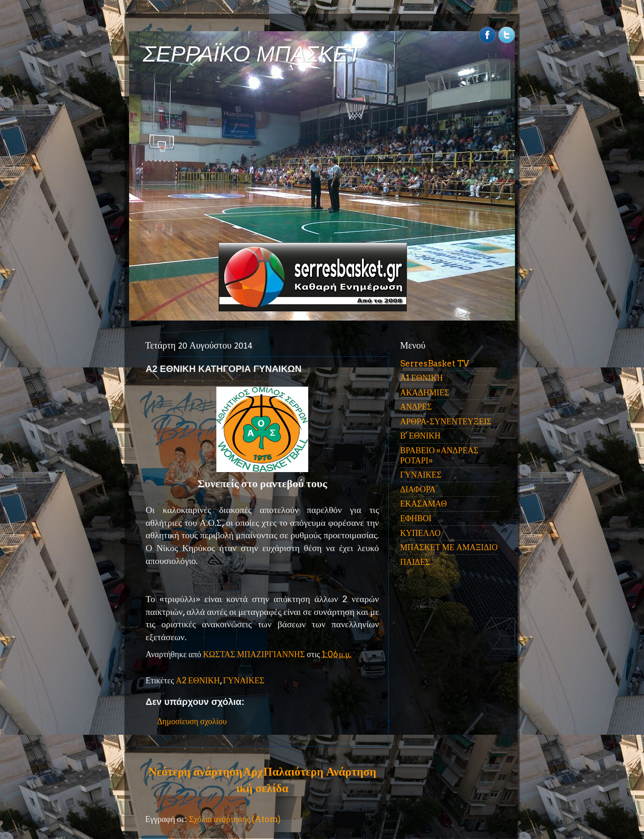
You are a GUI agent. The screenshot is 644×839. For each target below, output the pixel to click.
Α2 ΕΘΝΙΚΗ (198, 680)
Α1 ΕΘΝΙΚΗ (421, 378)
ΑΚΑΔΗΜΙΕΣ (425, 392)
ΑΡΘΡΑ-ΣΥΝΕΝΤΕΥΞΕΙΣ (446, 421)
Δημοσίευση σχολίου (192, 721)
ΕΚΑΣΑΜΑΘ (424, 504)
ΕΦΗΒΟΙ (416, 518)
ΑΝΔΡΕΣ (416, 407)
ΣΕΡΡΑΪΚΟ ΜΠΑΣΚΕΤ (252, 54)
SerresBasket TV (435, 363)
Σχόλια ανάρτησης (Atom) (235, 819)
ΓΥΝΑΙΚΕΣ (244, 680)
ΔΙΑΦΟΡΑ (418, 489)
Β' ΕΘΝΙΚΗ (420, 436)
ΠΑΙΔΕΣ (415, 562)
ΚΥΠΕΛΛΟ (420, 533)
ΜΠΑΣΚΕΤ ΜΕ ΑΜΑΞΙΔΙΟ (449, 547)
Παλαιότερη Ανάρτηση (320, 771)
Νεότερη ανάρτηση (195, 771)
